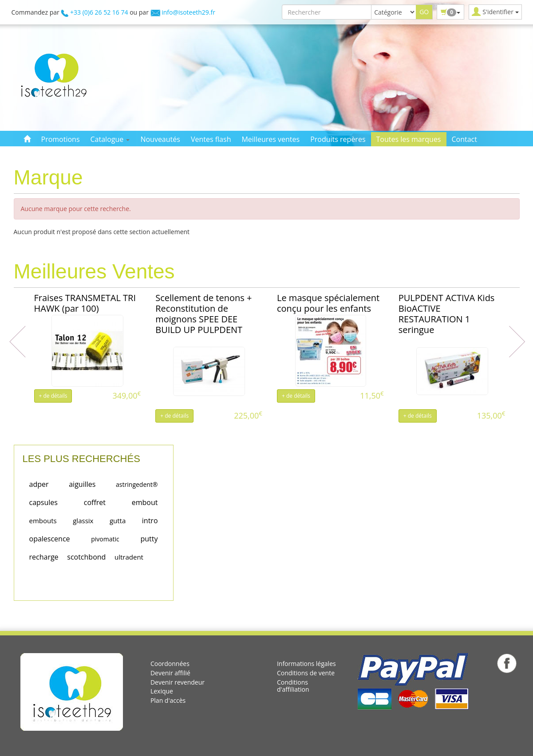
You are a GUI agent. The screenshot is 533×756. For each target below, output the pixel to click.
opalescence (50, 539)
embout (145, 502)
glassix (83, 521)
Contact (464, 139)
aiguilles (82, 484)
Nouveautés (160, 139)
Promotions (61, 139)
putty (149, 539)
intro (150, 521)
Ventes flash (211, 139)
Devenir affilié (170, 673)
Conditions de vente (306, 673)
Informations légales (306, 664)
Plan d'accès (168, 700)
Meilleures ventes (270, 139)
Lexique (162, 691)
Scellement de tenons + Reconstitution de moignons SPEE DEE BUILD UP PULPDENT (203, 314)
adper (39, 484)
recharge (44, 557)
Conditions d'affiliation (293, 686)
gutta (118, 521)
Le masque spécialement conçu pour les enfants (328, 303)
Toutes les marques (409, 139)
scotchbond (86, 557)
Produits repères (338, 139)
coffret (95, 502)
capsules (43, 502)
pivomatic (105, 539)
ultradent (129, 557)
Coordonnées (170, 664)
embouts (43, 521)
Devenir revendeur (178, 682)
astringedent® (137, 484)
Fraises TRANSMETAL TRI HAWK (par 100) (85, 303)
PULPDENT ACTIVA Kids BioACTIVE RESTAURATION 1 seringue (447, 314)
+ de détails (53, 396)
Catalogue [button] (110, 139)
